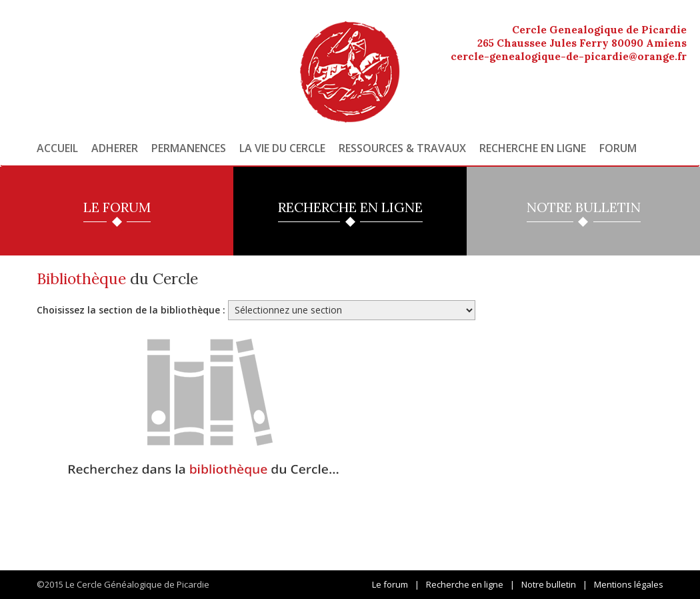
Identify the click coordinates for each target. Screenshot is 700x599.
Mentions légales (629, 584)
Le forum (390, 584)
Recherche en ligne (533, 148)
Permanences (189, 148)
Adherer (115, 148)
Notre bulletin (549, 584)
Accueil (57, 148)
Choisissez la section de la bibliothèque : (131, 310)
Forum (618, 148)
